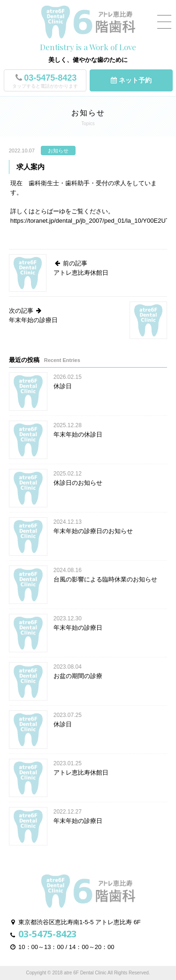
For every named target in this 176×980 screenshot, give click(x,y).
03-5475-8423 (45, 81)
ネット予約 (131, 80)
